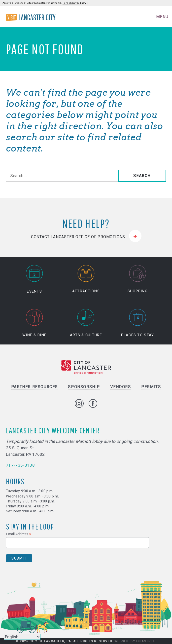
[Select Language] (22, 637)
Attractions (86, 279)
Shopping (138, 279)
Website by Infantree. (135, 641)
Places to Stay (138, 323)
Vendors (120, 387)
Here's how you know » (75, 3)
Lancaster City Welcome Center (53, 431)
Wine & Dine (34, 323)
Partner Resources (34, 387)
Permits (151, 387)
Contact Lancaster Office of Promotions (78, 237)
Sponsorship (84, 387)
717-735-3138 (20, 465)
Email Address (19, 534)
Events (34, 279)
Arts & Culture (86, 323)
